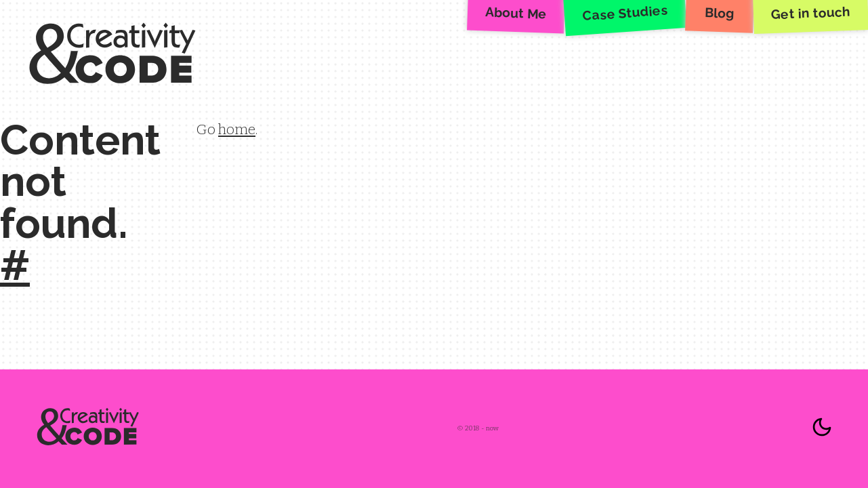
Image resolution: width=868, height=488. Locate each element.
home (237, 129)
